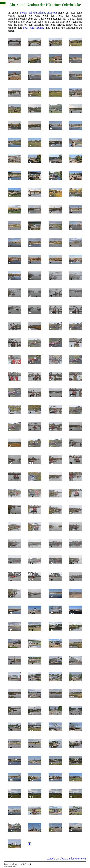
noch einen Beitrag (34, 28)
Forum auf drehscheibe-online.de (38, 13)
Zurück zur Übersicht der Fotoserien (66, 859)
